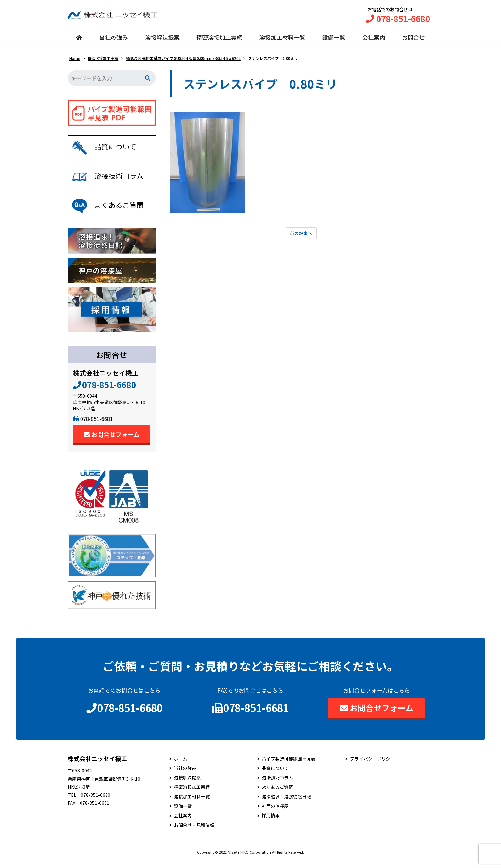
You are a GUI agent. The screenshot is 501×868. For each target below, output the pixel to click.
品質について (275, 776)
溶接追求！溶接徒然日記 (286, 804)
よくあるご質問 (277, 795)
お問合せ (413, 41)
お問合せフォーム (112, 442)
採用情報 (271, 823)
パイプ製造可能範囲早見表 (289, 766)
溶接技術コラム (277, 785)
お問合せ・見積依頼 (194, 833)
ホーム (181, 766)
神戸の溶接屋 (275, 814)
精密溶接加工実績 (219, 41)
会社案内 (374, 41)
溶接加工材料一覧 (282, 41)
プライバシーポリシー (372, 766)
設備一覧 (334, 41)
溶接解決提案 (162, 41)
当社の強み (114, 41)
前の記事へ (301, 237)
